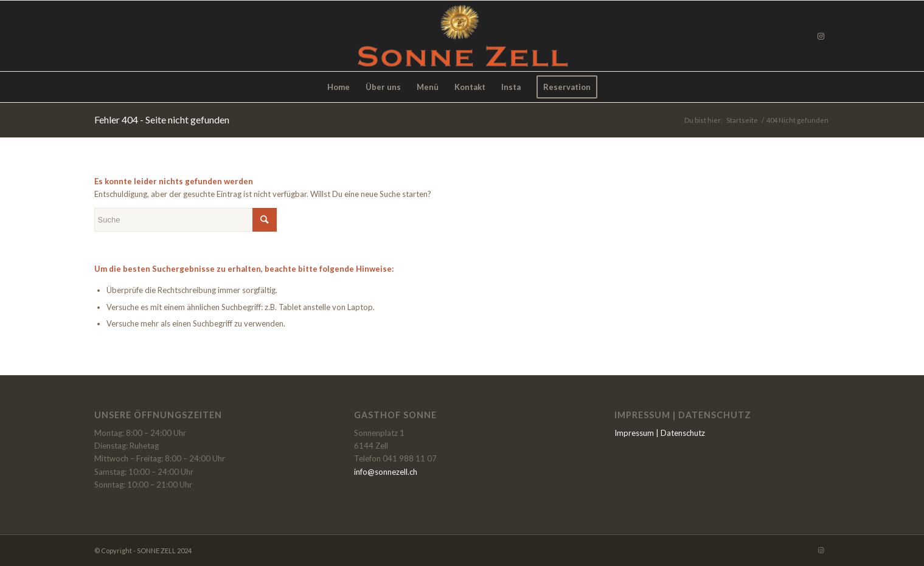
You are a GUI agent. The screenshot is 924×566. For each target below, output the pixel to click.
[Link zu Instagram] (821, 36)
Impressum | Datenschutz (660, 433)
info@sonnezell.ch (386, 472)
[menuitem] (339, 87)
